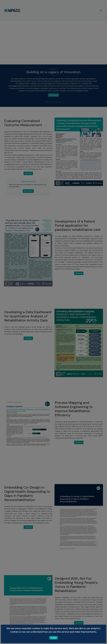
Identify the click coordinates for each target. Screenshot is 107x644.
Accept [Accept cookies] (53, 638)
